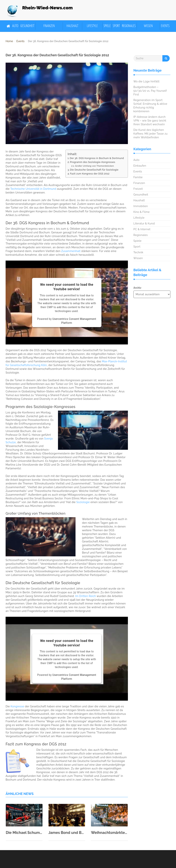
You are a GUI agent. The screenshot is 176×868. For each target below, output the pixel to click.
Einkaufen (140, 166)
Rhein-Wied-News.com (47, 8)
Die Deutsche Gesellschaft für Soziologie (94, 170)
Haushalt (73, 26)
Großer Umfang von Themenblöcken (94, 166)
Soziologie (83, 502)
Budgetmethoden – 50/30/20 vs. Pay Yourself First (150, 91)
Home (9, 41)
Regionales (129, 26)
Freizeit (138, 189)
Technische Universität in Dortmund (33, 189)
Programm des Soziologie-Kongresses (93, 162)
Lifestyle (92, 26)
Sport (116, 26)
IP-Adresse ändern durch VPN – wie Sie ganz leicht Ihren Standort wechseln (150, 121)
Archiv (137, 288)
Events (165, 26)
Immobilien (141, 206)
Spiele (107, 26)
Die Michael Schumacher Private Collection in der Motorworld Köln (24, 833)
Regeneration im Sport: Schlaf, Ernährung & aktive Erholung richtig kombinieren (150, 106)
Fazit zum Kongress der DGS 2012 (90, 174)
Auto (15, 26)
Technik (138, 252)
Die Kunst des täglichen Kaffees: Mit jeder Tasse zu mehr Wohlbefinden (151, 134)
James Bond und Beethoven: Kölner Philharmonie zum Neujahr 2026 (67, 833)
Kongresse (17, 706)
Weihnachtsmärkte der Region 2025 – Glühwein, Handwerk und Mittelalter (109, 833)
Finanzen (49, 26)
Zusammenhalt (71, 251)
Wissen (148, 26)
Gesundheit (27, 26)
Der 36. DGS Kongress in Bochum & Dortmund (97, 158)
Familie (138, 177)
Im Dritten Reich (86, 596)
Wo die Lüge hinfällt (147, 81)
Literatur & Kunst (144, 223)
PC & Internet (142, 229)
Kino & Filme (142, 212)
